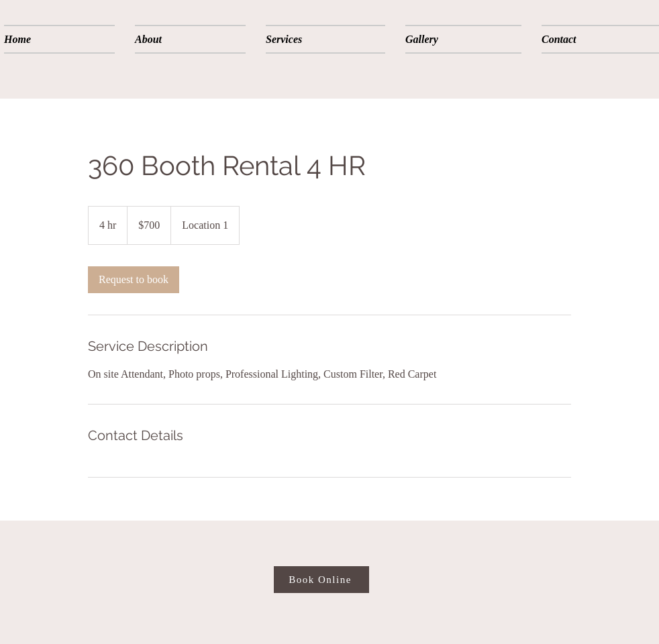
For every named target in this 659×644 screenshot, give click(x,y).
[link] (134, 280)
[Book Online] (321, 580)
